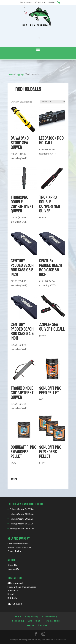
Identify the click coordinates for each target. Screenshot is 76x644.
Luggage (20, 74)
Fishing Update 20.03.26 (22, 519)
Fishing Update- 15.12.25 (22, 528)
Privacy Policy (14, 551)
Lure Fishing (34, 621)
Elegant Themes (31, 640)
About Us (12, 565)
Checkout (40, 2)
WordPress (60, 640)
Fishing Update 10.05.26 (22, 514)
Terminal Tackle (52, 621)
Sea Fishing (18, 621)
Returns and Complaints (19, 547)
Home (11, 74)
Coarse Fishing (50, 616)
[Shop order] (53, 102)
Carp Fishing (32, 616)
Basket (52, 2)
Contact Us (13, 569)
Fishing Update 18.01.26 (22, 524)
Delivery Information (18, 544)
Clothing (43, 625)
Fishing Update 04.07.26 (22, 509)
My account (26, 2)
